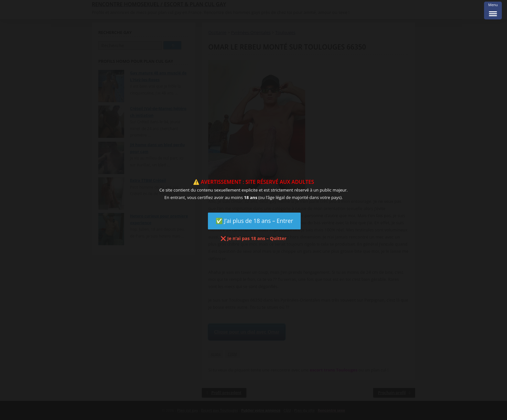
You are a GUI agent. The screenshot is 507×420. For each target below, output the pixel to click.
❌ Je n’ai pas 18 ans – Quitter (253, 238)
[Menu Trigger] (493, 11)
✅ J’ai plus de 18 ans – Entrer (254, 221)
